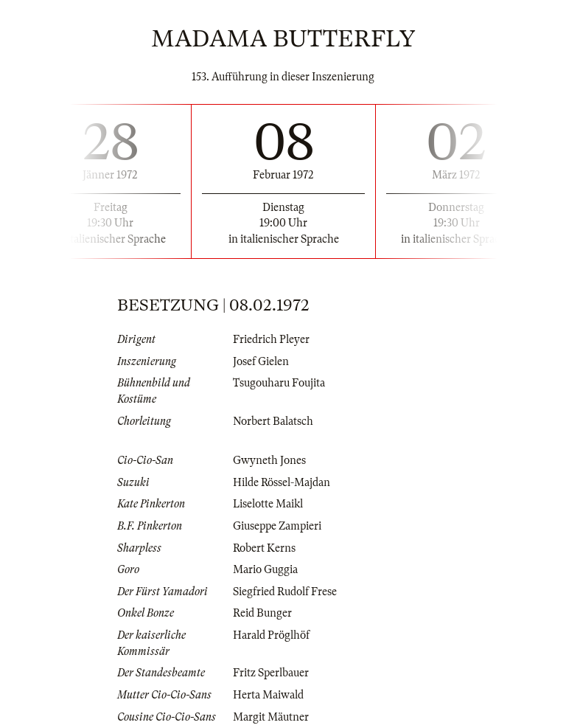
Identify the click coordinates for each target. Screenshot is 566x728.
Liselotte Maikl (268, 504)
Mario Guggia (265, 569)
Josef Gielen (261, 361)
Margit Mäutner (271, 717)
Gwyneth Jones (269, 460)
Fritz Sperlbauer (271, 673)
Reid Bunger (262, 613)
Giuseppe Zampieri (277, 526)
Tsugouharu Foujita (279, 383)
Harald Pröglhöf (271, 635)
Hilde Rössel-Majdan (282, 482)
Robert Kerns (264, 548)
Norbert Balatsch (273, 421)
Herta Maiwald (268, 695)
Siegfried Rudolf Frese (285, 592)
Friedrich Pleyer (271, 339)
